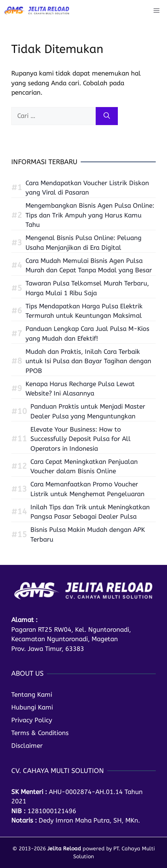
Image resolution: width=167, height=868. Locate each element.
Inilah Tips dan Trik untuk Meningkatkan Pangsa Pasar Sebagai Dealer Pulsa (90, 512)
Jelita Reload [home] (64, 849)
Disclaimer (27, 746)
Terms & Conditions (40, 733)
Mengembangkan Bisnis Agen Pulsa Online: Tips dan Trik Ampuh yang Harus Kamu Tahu (90, 215)
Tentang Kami (32, 694)
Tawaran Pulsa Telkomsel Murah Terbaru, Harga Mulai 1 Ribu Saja (87, 288)
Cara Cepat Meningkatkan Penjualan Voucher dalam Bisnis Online (84, 466)
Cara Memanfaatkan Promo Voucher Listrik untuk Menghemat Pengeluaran (87, 489)
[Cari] (107, 116)
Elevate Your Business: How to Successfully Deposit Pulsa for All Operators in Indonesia (80, 439)
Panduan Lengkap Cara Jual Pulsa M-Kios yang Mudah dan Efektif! (87, 334)
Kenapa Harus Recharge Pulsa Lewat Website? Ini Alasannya (80, 389)
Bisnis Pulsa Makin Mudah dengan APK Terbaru (88, 534)
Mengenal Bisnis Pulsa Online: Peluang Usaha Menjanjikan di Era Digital (83, 243)
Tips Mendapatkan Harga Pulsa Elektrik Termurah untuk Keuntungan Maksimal (84, 311)
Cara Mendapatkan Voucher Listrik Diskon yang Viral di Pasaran (87, 188)
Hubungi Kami (32, 707)
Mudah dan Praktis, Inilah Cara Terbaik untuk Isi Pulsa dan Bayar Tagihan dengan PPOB (88, 361)
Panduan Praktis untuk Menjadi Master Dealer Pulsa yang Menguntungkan (88, 411)
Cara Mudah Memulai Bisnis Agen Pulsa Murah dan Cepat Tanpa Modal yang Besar (89, 266)
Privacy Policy (32, 720)
